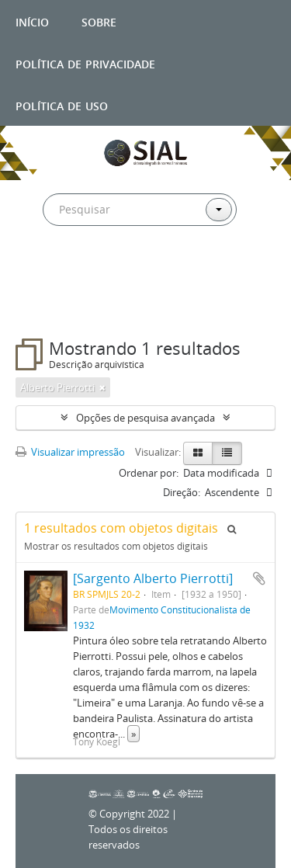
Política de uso (62, 104)
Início (32, 21)
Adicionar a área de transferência (259, 578)
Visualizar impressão (70, 452)
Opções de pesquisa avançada (145, 418)
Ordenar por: (149, 473)
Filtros (50, 307)
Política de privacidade (85, 62)
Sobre (99, 21)
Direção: (182, 492)
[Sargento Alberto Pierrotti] (153, 578)
